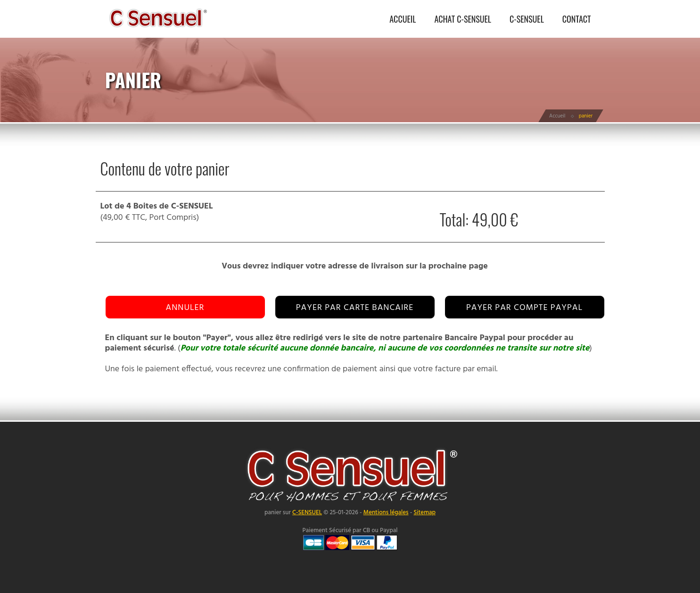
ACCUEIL (403, 19)
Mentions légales (386, 513)
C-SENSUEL (527, 19)
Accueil (557, 116)
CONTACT (577, 19)
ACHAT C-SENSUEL (463, 19)
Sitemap (424, 513)
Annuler (185, 308)
